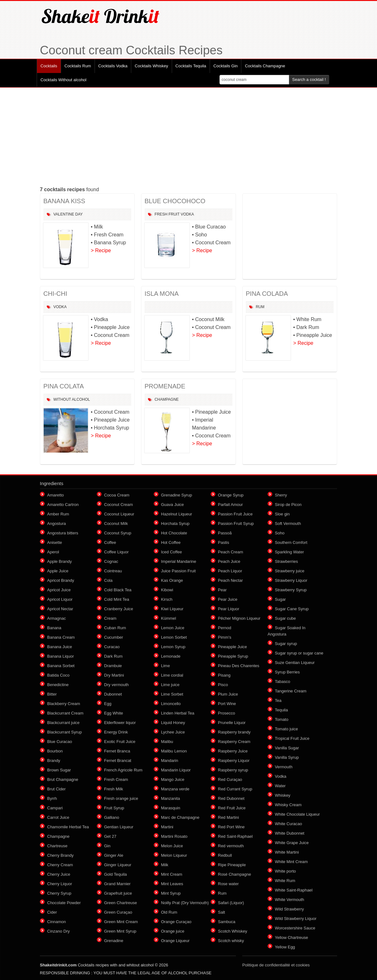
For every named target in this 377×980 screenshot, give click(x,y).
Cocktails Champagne (265, 66)
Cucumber (114, 637)
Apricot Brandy (61, 580)
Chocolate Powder (64, 903)
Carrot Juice (58, 817)
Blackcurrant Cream (65, 713)
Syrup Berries (287, 672)
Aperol (53, 552)
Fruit (174, 214)
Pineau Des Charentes (239, 666)
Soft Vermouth (288, 523)
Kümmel (169, 618)
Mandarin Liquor (176, 770)
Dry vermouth (116, 685)
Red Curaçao (230, 779)
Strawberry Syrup (291, 590)
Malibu (167, 742)
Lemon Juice (173, 628)
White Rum (285, 881)
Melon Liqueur (174, 855)
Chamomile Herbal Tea (68, 827)
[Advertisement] (188, 137)
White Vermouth (290, 900)
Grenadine (114, 941)
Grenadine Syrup (176, 495)
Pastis (223, 542)
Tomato (282, 719)
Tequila (281, 710)
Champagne (167, 399)
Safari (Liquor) (231, 903)
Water (280, 786)
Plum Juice (228, 694)
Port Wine (227, 704)
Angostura (56, 523)
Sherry (281, 495)
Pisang (224, 675)
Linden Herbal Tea (178, 713)
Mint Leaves (172, 884)
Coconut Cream (118, 505)
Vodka (187, 214)
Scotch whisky (231, 941)
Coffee (110, 542)
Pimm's (225, 637)
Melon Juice (172, 846)
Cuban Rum (115, 628)
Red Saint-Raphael (235, 836)
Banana (54, 628)
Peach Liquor (230, 571)
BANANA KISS (64, 201)
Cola (108, 580)
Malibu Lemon (174, 751)
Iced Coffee (171, 552)
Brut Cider (56, 789)
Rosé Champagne (235, 874)
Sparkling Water (289, 552)
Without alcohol (72, 399)
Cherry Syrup (59, 893)
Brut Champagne (63, 779)
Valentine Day (68, 214)
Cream (110, 618)
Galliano (112, 817)
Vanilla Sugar (287, 748)
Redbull (225, 855)
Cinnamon (56, 922)
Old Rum (169, 912)
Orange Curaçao (176, 922)
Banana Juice (60, 647)
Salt (221, 912)
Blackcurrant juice (63, 723)
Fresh (161, 214)
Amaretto (56, 495)
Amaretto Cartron (63, 505)
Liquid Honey (173, 723)
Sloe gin (282, 514)
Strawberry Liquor (291, 580)
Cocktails (49, 66)
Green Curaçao (118, 912)
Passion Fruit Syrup (236, 523)
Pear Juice (228, 599)
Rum (260, 307)
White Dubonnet (290, 833)
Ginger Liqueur (118, 865)
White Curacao (288, 824)
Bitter (52, 694)
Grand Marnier (117, 884)
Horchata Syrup (175, 523)
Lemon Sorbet (174, 637)
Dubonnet (113, 694)
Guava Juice (172, 505)
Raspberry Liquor (234, 761)
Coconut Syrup (118, 533)
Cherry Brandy (60, 855)
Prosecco (226, 713)
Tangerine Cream (291, 691)
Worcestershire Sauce (295, 928)
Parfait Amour (230, 505)
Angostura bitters (63, 533)
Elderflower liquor (120, 723)
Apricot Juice (59, 590)
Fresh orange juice (121, 798)
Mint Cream (172, 874)
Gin (107, 846)
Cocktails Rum (78, 66)
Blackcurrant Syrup (65, 732)
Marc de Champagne (180, 817)
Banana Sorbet (61, 666)
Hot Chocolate (174, 533)
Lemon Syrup (173, 647)
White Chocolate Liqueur (297, 814)
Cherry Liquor (60, 884)
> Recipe (101, 250)
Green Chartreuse (121, 903)
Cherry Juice (59, 874)
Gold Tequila (115, 874)
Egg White (114, 713)
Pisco (223, 685)
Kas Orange (172, 580)
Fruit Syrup (114, 808)
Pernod (225, 628)
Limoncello (171, 704)
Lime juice (170, 685)
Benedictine (58, 685)
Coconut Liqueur (119, 514)
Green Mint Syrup (120, 931)
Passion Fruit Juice (235, 514)
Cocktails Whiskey (151, 66)
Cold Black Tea (118, 590)
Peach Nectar (230, 580)
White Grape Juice (292, 843)
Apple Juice (58, 571)
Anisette (55, 542)
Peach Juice (229, 561)
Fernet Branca (117, 751)
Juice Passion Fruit (178, 571)
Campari (55, 808)
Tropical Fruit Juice (292, 738)
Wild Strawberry (289, 909)
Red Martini (228, 817)
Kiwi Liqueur (172, 609)
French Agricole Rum (123, 770)
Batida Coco (58, 675)
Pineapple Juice (232, 647)
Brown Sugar (59, 770)
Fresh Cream (116, 779)
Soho (280, 533)
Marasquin (171, 808)
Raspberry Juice (233, 751)
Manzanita (170, 798)
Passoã (225, 533)
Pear (222, 590)
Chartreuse (57, 846)
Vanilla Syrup (287, 757)
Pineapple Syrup (233, 656)
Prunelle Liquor (232, 723)
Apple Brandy (59, 561)
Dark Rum (113, 656)
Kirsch (167, 599)
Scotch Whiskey (232, 931)
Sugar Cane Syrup (292, 609)
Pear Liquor (229, 609)
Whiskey (283, 795)
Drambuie (113, 666)
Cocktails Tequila (191, 66)
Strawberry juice (290, 571)
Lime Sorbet (172, 694)
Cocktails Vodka (113, 66)
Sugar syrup (286, 644)
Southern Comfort (291, 542)
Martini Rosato (174, 836)
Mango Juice (173, 779)
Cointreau (113, 571)
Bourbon (55, 751)
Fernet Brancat (118, 761)
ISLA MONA (162, 294)
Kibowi (167, 590)
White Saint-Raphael (294, 890)
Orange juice (173, 931)
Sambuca (227, 922)
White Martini (287, 852)
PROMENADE (165, 386)
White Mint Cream (291, 862)
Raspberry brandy (234, 732)
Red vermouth (231, 846)
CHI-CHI (55, 294)
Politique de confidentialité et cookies (276, 965)
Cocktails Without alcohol (63, 80)
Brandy (54, 761)
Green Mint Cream (121, 922)
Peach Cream (230, 552)
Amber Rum (58, 514)
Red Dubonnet (231, 798)
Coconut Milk (116, 523)
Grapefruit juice (118, 893)
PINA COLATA (64, 386)
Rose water (228, 884)
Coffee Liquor (116, 552)
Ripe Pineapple (232, 865)
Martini (167, 827)
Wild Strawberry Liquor (296, 919)
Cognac (111, 561)
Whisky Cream (288, 805)
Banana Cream (61, 637)
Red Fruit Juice (232, 808)
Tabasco (282, 682)
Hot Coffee (171, 542)
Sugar (280, 599)
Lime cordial (172, 675)
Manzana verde (175, 789)
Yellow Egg (285, 947)
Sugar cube (285, 618)
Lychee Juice (173, 732)
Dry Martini (114, 675)
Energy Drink (116, 732)
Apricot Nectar (60, 609)
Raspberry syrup (233, 770)
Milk (165, 865)
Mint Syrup (171, 893)
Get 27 (110, 836)
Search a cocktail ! (309, 79)
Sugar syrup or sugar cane (299, 653)
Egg (108, 704)
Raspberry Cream (234, 742)
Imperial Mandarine (179, 561)
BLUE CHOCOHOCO (175, 201)
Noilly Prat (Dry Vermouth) (185, 903)
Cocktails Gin (226, 66)
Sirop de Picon (288, 505)
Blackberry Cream (64, 704)
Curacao (112, 647)
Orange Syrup (231, 495)
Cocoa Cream (117, 495)
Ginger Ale (114, 855)
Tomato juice (286, 729)
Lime (165, 666)
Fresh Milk (114, 789)
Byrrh (52, 798)
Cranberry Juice (119, 609)
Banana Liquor (61, 656)
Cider (52, 912)
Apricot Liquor (60, 599)
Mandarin (170, 761)
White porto (285, 871)
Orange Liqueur (175, 941)
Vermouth (284, 767)
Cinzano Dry (59, 931)
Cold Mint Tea (117, 599)
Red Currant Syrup (235, 789)
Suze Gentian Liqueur (295, 663)
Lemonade (171, 656)
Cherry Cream (60, 865)
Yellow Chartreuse (291, 937)
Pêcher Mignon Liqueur (239, 618)
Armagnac (56, 618)
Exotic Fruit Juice (120, 742)
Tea (278, 700)
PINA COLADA (267, 294)
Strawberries (286, 561)
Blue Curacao (60, 742)
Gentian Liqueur (119, 827)
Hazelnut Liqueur (176, 514)
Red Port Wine (231, 827)
